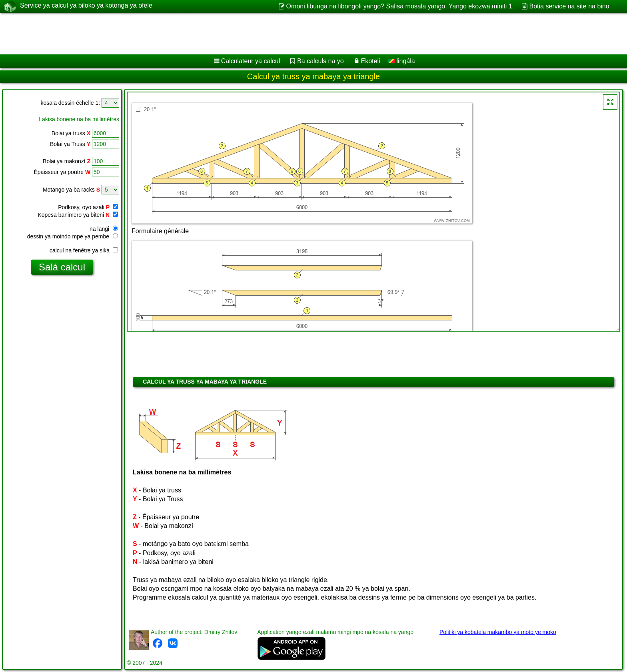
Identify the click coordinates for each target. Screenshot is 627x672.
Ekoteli (370, 61)
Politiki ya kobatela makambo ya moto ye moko (498, 632)
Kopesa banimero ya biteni (78, 215)
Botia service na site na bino (569, 6)
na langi (104, 229)
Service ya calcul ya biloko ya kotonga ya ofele (86, 6)
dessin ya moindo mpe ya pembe (73, 236)
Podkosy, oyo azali (88, 207)
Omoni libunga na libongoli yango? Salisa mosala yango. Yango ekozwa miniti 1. (400, 6)
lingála (402, 61)
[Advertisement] (243, 34)
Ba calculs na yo (320, 61)
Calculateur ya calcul (251, 61)
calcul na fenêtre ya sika (84, 250)
